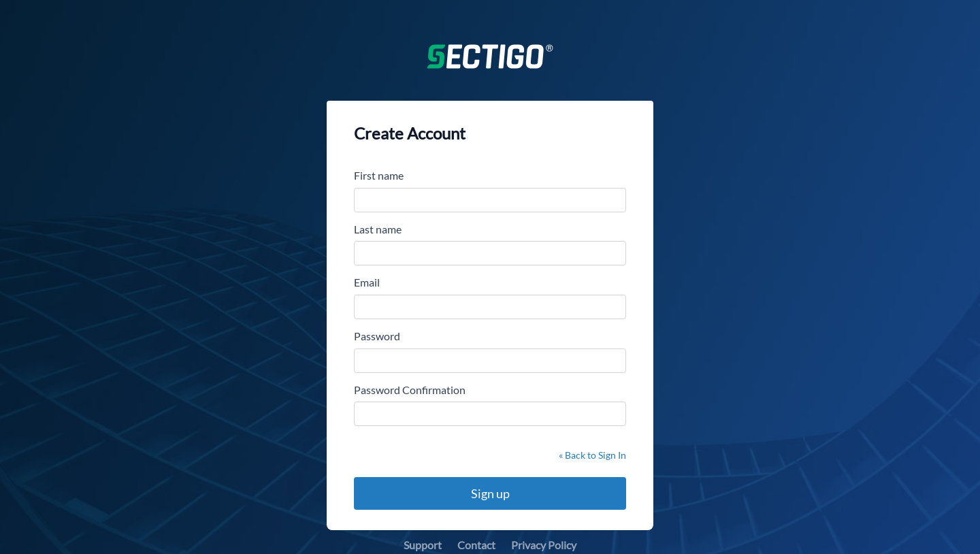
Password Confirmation (410, 390)
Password (377, 336)
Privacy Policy (544, 545)
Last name (378, 229)
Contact (476, 545)
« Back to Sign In (592, 455)
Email (367, 282)
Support (423, 545)
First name (379, 175)
